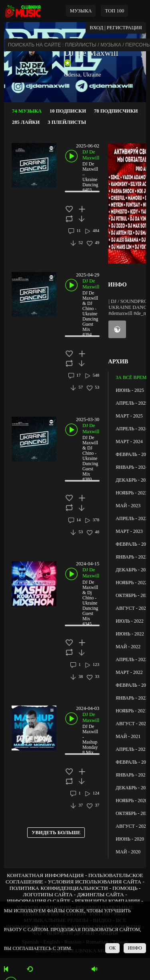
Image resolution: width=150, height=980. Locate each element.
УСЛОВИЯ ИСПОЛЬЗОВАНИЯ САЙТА (94, 882)
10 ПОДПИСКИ (68, 111)
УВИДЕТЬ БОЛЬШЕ (56, 833)
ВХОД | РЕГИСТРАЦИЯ (116, 28)
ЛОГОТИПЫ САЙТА (48, 894)
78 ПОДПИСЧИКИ (116, 111)
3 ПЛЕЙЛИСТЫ (67, 122)
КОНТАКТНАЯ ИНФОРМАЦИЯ (45, 875)
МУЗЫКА (81, 11)
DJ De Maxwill (91, 53)
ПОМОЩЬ (125, 888)
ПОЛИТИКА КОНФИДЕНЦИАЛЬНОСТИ (58, 888)
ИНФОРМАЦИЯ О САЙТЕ (39, 901)
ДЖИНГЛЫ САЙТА (101, 894)
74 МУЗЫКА (27, 111)
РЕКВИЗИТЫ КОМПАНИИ (107, 901)
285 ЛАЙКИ (26, 122)
